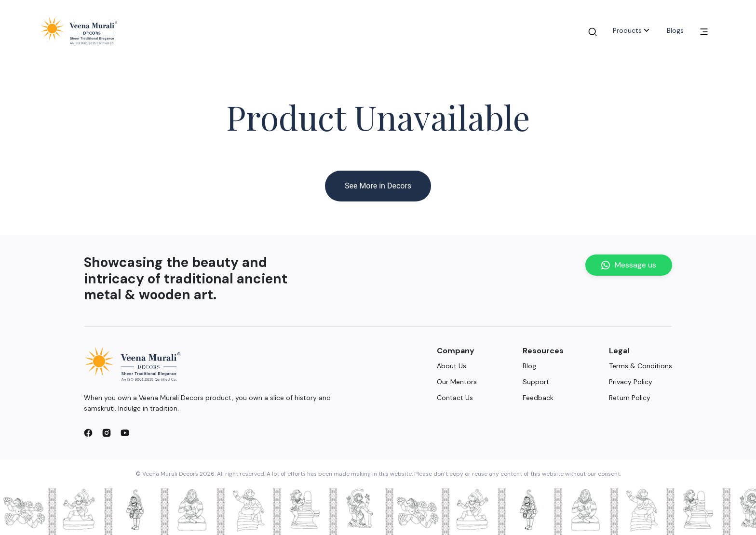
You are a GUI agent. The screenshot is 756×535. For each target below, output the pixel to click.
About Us (452, 366)
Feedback (538, 398)
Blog (529, 366)
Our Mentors (457, 382)
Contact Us (455, 398)
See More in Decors (378, 186)
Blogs (675, 30)
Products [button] (632, 30)
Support (536, 382)
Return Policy (630, 398)
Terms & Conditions (641, 366)
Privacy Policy (631, 382)
